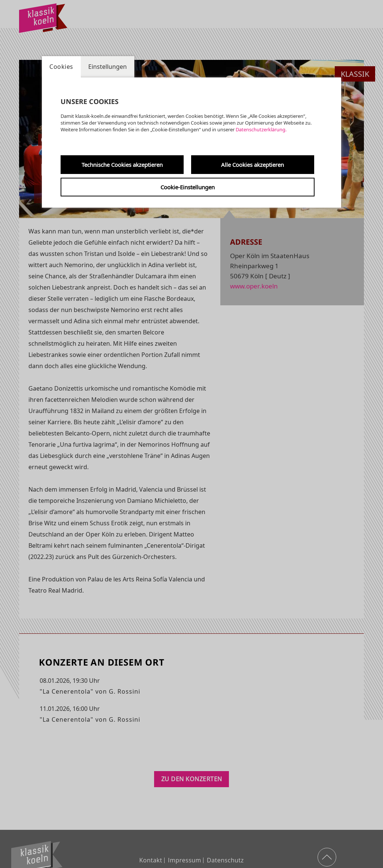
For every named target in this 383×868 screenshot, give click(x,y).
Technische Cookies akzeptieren (122, 165)
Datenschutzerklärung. (261, 129)
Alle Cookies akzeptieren (252, 165)
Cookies (61, 67)
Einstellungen (108, 67)
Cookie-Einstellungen (188, 187)
